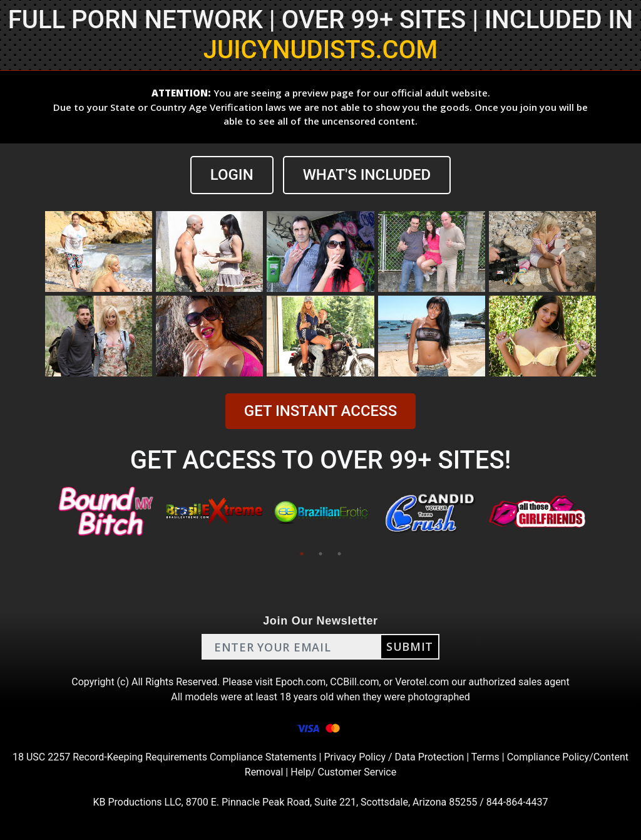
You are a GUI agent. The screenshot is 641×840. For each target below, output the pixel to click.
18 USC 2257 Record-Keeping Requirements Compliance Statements (165, 757)
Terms (485, 757)
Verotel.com (422, 682)
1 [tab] (302, 554)
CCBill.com (354, 682)
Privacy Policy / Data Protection (394, 757)
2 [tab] (320, 554)
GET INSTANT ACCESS (320, 411)
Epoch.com (300, 682)
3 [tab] (339, 554)
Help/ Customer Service (343, 772)
